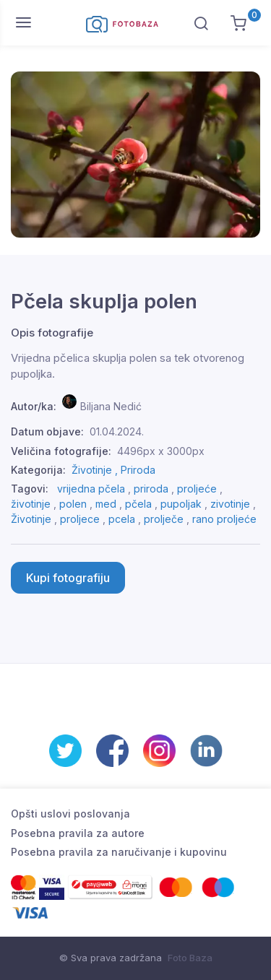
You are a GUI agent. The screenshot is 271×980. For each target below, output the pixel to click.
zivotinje (230, 504)
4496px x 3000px (161, 451)
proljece (80, 519)
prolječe (164, 519)
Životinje (31, 519)
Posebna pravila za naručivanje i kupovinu (119, 852)
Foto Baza (190, 958)
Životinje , (96, 470)
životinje (31, 504)
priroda (151, 489)
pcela (122, 519)
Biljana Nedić (111, 406)
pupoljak (181, 504)
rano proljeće (224, 519)
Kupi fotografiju (68, 578)
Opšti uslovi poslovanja (70, 814)
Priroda (138, 470)
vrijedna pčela (91, 489)
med (106, 504)
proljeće (197, 489)
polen (73, 504)
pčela (138, 504)
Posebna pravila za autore (78, 833)
